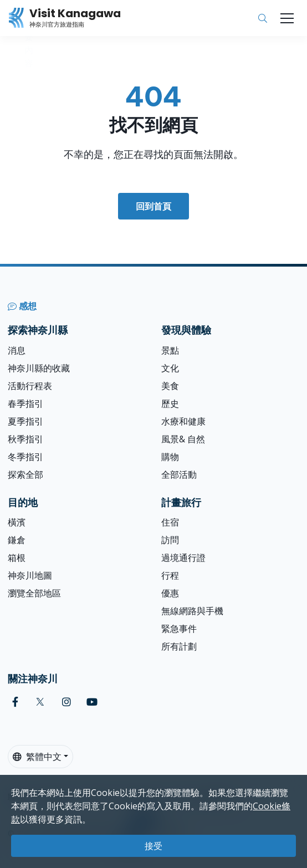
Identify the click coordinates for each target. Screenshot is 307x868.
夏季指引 (25, 421)
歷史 (170, 404)
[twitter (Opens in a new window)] (40, 702)
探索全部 (25, 474)
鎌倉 (17, 540)
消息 (17, 350)
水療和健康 (183, 421)
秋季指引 (25, 439)
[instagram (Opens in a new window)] (66, 702)
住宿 (170, 522)
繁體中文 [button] (37, 757)
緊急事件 (179, 629)
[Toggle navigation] (287, 18)
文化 (170, 368)
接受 (153, 846)
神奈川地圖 (30, 575)
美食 (170, 386)
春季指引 (25, 404)
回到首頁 (153, 206)
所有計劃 (179, 646)
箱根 (17, 558)
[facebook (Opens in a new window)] (15, 702)
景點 (170, 350)
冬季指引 (25, 457)
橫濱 (17, 522)
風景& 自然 (183, 439)
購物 (170, 457)
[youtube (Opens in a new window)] (92, 702)
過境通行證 (183, 558)
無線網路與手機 (192, 611)
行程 (170, 575)
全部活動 (179, 474)
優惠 (170, 593)
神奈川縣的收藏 (39, 368)
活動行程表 (30, 386)
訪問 (170, 540)
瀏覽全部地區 (34, 593)
